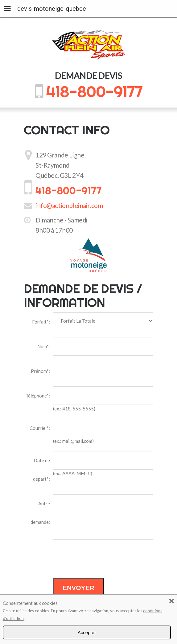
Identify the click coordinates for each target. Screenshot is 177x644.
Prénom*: (40, 371)
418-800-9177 (94, 92)
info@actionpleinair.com (69, 205)
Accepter (87, 632)
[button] (172, 600)
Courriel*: (40, 428)
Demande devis (89, 75)
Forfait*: (41, 322)
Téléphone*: (38, 396)
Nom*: (44, 346)
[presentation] (100, 560)
